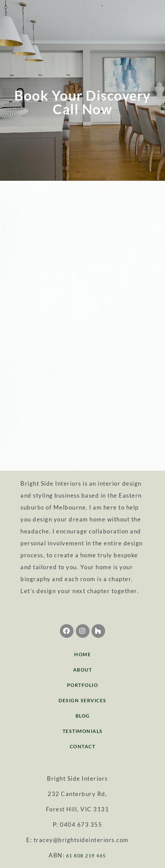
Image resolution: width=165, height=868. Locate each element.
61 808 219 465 (86, 856)
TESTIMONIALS (83, 731)
